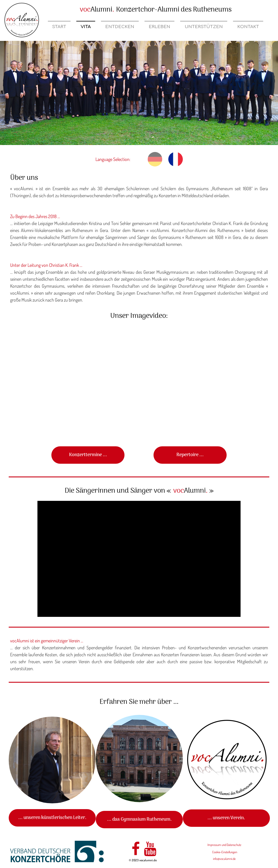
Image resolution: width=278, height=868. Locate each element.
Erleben (160, 27)
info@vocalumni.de (224, 859)
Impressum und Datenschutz (224, 845)
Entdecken (120, 27)
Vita (86, 27)
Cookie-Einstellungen (225, 852)
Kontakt (248, 27)
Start (59, 27)
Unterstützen (204, 27)
